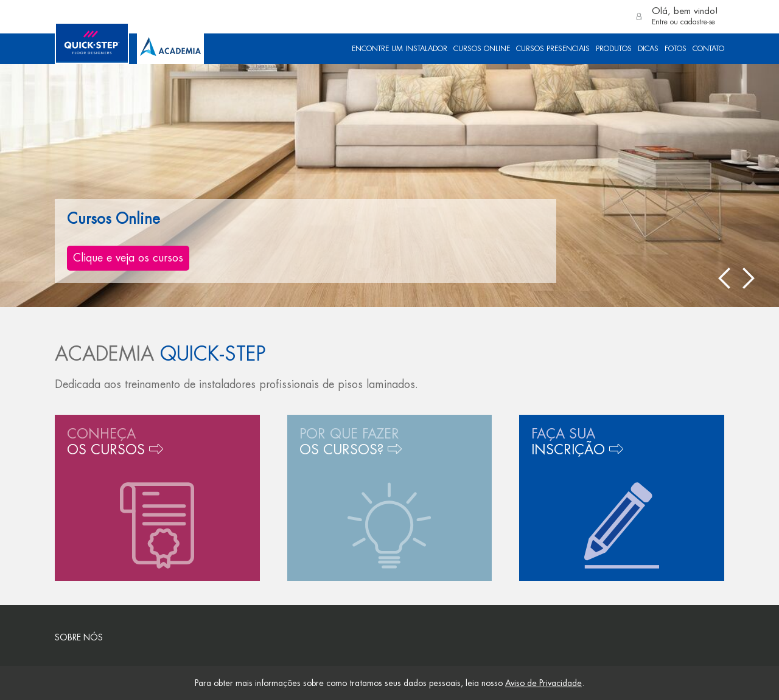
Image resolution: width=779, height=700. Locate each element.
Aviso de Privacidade (543, 683)
